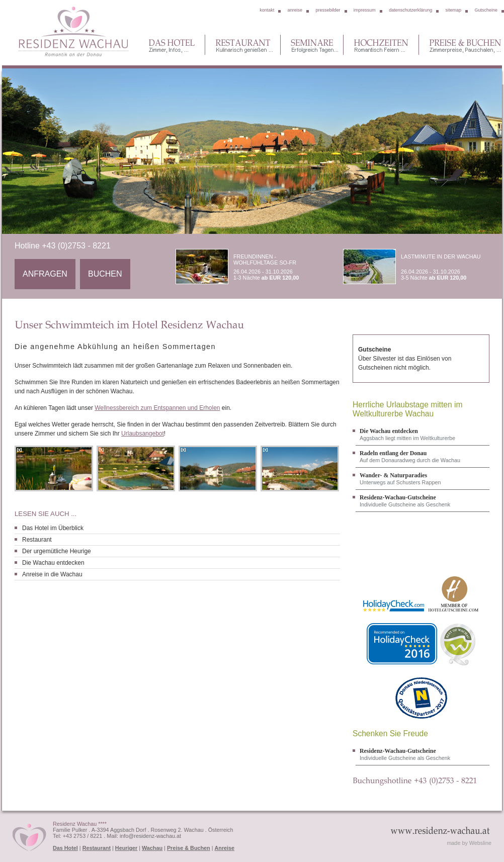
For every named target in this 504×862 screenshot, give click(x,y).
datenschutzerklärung (410, 10)
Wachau (152, 848)
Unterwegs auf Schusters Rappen (423, 479)
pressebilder (328, 10)
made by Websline (469, 843)
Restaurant (37, 540)
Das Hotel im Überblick (53, 528)
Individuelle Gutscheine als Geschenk (423, 501)
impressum (365, 10)
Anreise (225, 848)
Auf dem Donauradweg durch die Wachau (423, 456)
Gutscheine (486, 10)
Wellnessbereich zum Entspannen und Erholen (157, 408)
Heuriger (126, 848)
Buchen (105, 274)
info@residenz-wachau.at (150, 836)
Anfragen (45, 274)
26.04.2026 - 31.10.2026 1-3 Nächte (248, 267)
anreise (295, 10)
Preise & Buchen (189, 848)
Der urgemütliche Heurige (57, 551)
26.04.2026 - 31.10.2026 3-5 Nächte (416, 267)
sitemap (454, 10)
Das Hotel (65, 848)
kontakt (267, 10)
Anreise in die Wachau (52, 574)
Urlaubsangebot (143, 434)
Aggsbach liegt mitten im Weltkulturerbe (423, 434)
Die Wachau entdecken (53, 563)
